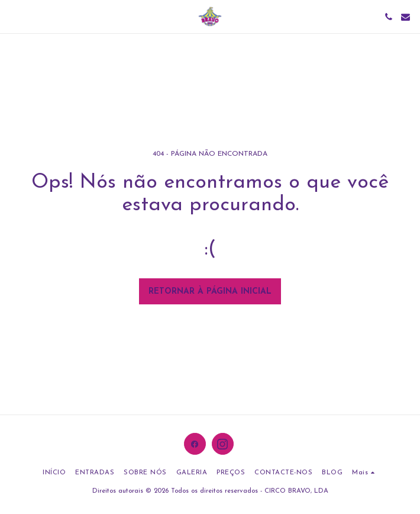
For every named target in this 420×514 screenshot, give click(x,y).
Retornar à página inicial (210, 292)
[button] (13, 17)
